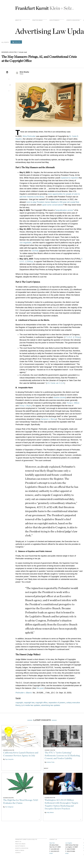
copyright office (41, 703)
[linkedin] (7, 84)
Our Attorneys (54, 20)
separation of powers (57, 703)
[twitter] (7, 78)
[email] (7, 72)
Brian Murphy (24, 72)
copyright (19, 703)
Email (51, 853)
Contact (18, 853)
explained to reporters (69, 178)
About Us (18, 20)
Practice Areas (20, 844)
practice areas (37, 20)
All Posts (5, 42)
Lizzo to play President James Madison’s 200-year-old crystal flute (53, 202)
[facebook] (7, 90)
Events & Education (73, 20)
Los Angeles (69, 843)
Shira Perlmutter (29, 136)
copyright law (29, 703)
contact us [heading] (53, 840)
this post (40, 688)
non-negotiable (26, 243)
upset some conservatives (53, 205)
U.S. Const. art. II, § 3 (55, 383)
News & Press (20, 851)
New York (52, 843)
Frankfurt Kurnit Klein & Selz (45, 7)
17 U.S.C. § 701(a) (72, 337)
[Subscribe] (16, 42)
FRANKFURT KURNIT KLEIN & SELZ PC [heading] (26, 840)
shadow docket (59, 398)
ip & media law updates (31, 705)
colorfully (35, 251)
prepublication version (64, 210)
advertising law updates (51, 705)
